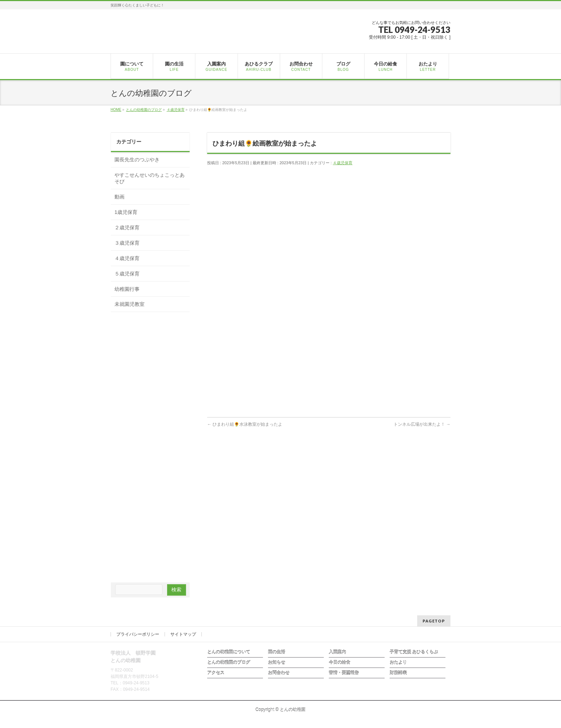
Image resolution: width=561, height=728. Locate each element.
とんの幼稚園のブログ (229, 663)
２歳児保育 (127, 228)
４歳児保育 (343, 163)
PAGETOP (434, 621)
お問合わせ (279, 673)
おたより (398, 663)
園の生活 (277, 652)
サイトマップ (183, 634)
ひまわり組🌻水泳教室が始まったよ (245, 424)
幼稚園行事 (127, 289)
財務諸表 (398, 673)
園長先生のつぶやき (137, 160)
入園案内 (337, 652)
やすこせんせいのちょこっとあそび (150, 178)
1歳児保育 (126, 212)
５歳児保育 (127, 274)
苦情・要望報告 (344, 673)
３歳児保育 (127, 243)
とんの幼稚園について (229, 652)
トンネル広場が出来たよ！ (422, 424)
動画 (119, 197)
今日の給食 (340, 663)
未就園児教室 (130, 304)
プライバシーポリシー (138, 634)
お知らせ (277, 663)
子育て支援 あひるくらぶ (414, 652)
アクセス (216, 673)
